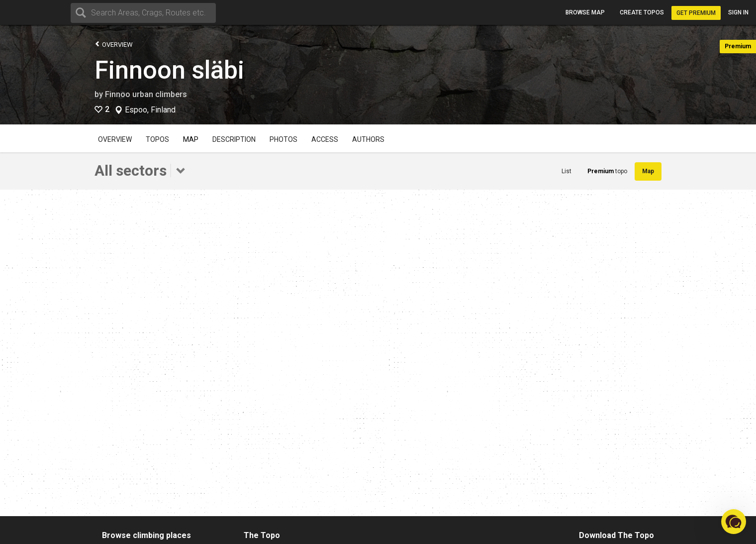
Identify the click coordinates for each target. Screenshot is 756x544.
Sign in (738, 12)
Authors (368, 139)
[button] (734, 522)
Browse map (585, 12)
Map (191, 139)
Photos (283, 139)
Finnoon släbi (169, 70)
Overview (114, 44)
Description (234, 139)
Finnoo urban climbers (146, 94)
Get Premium (696, 13)
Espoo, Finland (150, 110)
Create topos (642, 12)
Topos (157, 139)
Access (325, 139)
